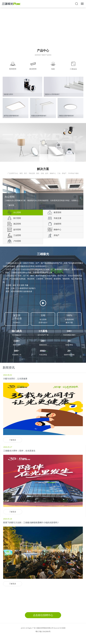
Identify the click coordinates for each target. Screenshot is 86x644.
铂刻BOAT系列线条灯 (52, 94)
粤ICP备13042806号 (43, 632)
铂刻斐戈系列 (8, 94)
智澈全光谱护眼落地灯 (39, 116)
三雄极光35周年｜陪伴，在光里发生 (19, 451)
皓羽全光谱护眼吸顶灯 (11, 116)
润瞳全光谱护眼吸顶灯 (66, 116)
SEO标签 (63, 628)
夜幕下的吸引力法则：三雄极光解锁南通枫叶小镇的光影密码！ (31, 523)
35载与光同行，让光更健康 (15, 379)
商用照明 (13, 69)
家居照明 (33, 69)
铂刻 (53, 69)
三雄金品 (73, 69)
